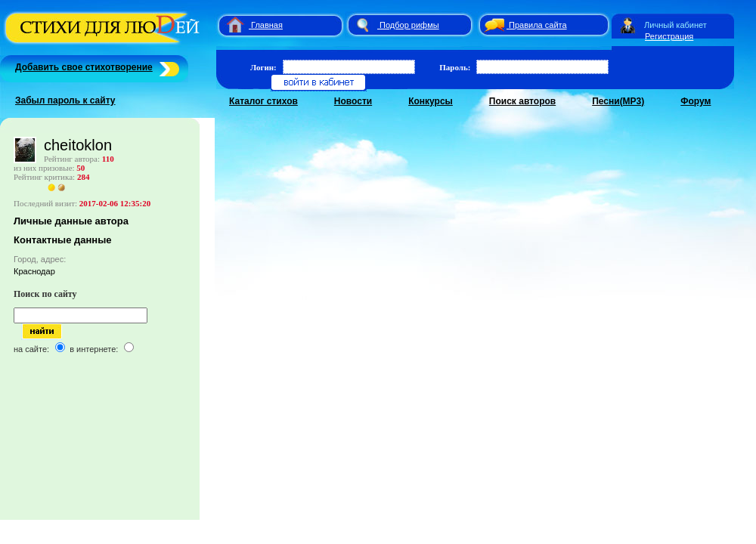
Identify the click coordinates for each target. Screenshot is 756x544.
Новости (353, 101)
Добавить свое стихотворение (84, 67)
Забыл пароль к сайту (65, 100)
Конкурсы (431, 101)
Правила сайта (538, 25)
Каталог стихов (263, 101)
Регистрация (669, 36)
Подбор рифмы (409, 25)
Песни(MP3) (618, 101)
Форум (696, 101)
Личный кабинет (675, 25)
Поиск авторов (522, 101)
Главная (267, 25)
